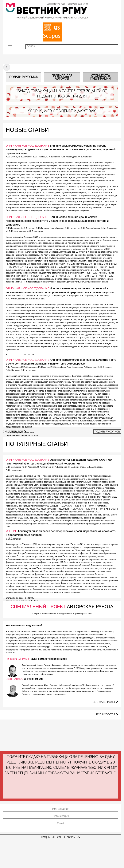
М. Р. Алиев (44, 367)
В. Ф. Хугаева (104, 367)
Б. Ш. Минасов (13, 296)
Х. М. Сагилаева (109, 228)
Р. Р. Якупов (27, 296)
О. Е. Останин (85, 157)
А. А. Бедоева (74, 367)
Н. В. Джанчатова (77, 467)
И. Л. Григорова (13, 539)
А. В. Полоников (14, 470)
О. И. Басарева (59, 467)
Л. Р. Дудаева (42, 228)
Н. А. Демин (12, 157)
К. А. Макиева (57, 228)
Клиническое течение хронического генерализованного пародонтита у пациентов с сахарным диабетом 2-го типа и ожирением (57, 221)
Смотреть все (15, 432)
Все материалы (106, 702)
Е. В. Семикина (13, 467)
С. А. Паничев (44, 467)
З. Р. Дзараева (13, 228)
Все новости (107, 714)
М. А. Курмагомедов (16, 231)
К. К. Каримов (87, 296)
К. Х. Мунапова (28, 370)
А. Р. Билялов (56, 296)
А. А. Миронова (89, 367)
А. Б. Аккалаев (13, 367)
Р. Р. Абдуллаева (29, 367)
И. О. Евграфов (71, 296)
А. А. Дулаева (28, 228)
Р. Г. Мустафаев (58, 367)
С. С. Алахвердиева (90, 228)
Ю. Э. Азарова (29, 467)
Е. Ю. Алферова (95, 467)
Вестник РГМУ (52, 11)
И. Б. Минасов (102, 296)
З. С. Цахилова (72, 228)
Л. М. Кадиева (13, 370)
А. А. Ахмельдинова (15, 299)
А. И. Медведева (69, 157)
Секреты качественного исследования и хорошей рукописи (62, 614)
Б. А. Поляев (39, 157)
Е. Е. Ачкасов (25, 157)
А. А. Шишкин (53, 157)
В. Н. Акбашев (41, 296)
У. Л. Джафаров (35, 231)
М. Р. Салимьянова (35, 299)
